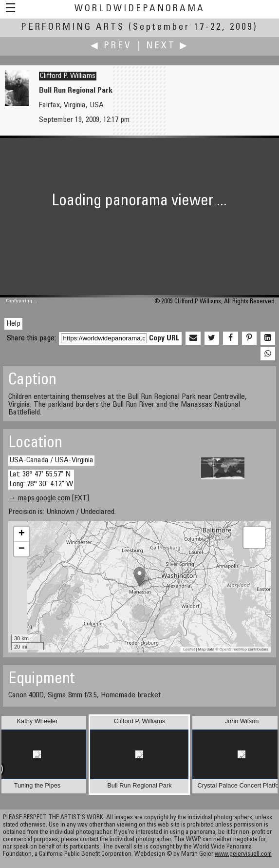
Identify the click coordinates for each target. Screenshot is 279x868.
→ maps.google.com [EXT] (49, 498)
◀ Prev (111, 46)
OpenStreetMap (233, 649)
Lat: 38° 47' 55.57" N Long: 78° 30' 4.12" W (41, 479)
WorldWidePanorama (140, 9)
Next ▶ (167, 46)
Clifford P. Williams (68, 76)
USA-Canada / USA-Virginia (51, 460)
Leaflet (189, 649)
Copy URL (164, 338)
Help (13, 324)
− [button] (22, 549)
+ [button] (22, 534)
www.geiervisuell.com (243, 855)
